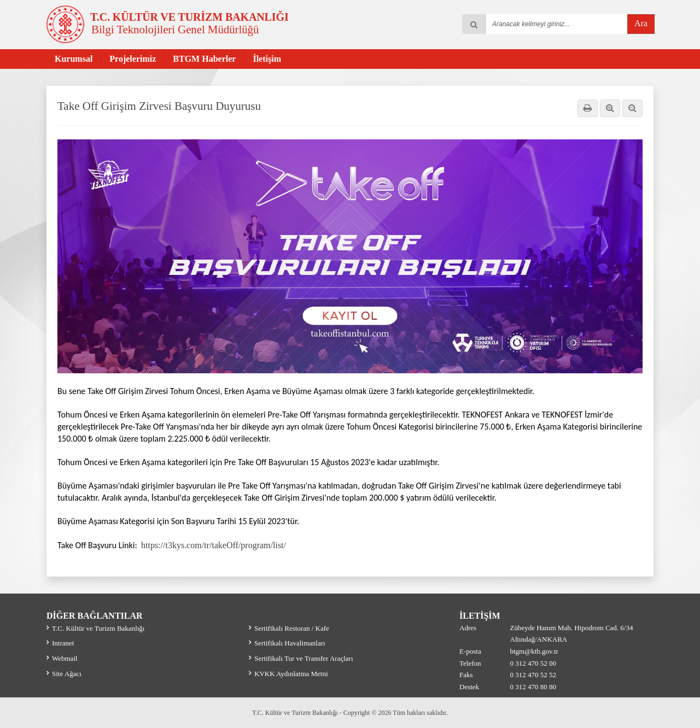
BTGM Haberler (204, 59)
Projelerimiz (133, 59)
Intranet (63, 643)
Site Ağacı (67, 674)
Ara (641, 23)
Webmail (65, 658)
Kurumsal (74, 59)
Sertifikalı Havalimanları (290, 643)
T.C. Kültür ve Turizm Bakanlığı (98, 628)
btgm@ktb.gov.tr (534, 651)
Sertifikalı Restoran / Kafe (292, 628)
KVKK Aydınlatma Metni (291, 674)
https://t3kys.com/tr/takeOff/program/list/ (212, 545)
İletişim (267, 59)
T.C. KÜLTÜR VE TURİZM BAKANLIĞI (189, 17)
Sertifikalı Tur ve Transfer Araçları (304, 658)
